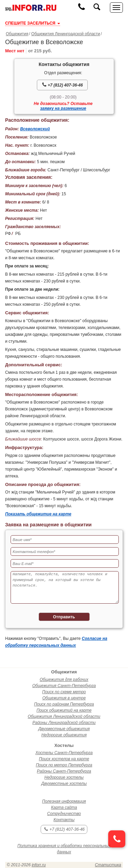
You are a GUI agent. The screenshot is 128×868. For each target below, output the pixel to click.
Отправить (64, 617)
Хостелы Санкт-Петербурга (64, 753)
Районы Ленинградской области (64, 723)
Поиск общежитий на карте (64, 710)
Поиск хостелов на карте (64, 759)
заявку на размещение (63, 108)
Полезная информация (64, 801)
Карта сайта (64, 807)
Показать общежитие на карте (38, 514)
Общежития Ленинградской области (66, 34)
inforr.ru (39, 865)
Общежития (17, 34)
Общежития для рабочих (64, 680)
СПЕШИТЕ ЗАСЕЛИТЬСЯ (33, 23)
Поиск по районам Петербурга (64, 704)
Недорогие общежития (64, 735)
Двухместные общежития (64, 729)
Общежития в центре (64, 698)
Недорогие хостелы (64, 777)
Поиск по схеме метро (64, 692)
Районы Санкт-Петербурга (64, 771)
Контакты (64, 820)
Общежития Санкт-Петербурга (64, 686)
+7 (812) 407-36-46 (62, 85)
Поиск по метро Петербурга (64, 765)
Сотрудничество (64, 814)
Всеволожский (35, 129)
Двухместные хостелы (64, 784)
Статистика (108, 865)
